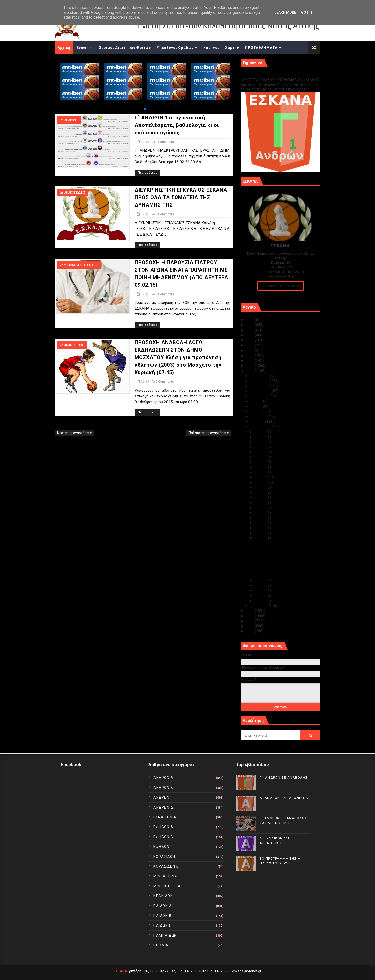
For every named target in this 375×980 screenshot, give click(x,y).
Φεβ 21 (260, 462)
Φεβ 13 (260, 503)
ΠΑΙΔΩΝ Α (163, 906)
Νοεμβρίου (259, 381)
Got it (307, 12)
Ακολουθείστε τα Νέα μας (281, 286)
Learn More (285, 12)
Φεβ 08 (260, 528)
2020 (250, 345)
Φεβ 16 (260, 487)
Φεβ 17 (260, 482)
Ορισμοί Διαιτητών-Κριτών (125, 48)
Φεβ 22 (260, 457)
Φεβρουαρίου (262, 426)
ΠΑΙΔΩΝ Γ (162, 925)
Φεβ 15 (260, 492)
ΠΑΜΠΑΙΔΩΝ (165, 935)
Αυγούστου (260, 396)
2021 (250, 340)
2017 (250, 360)
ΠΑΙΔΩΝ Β (163, 916)
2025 (250, 320)
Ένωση (83, 48)
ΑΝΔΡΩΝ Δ (163, 807)
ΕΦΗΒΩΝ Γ (163, 847)
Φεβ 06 (260, 538)
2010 (250, 631)
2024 (250, 325)
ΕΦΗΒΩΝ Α (163, 827)
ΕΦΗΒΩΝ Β (163, 837)
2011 (250, 626)
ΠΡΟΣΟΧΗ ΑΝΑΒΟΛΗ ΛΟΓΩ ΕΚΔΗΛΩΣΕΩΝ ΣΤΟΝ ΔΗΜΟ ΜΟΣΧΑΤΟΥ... (286, 573)
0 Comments (165, 142)
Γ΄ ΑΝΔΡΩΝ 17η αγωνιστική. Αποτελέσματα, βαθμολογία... (279, 545)
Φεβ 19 (260, 472)
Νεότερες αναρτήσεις (75, 433)
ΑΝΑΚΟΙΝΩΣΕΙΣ (75, 193)
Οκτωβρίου (260, 386)
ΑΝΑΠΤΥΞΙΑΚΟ (74, 345)
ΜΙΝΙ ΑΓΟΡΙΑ (165, 876)
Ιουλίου (257, 401)
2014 (250, 611)
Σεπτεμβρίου (261, 391)
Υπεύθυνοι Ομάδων (175, 48)
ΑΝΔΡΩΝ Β (163, 788)
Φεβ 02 (260, 595)
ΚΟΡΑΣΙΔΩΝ (164, 857)
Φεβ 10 (260, 518)
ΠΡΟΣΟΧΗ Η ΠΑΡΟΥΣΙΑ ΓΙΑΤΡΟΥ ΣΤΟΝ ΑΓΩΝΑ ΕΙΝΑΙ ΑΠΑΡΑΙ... (284, 564)
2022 (250, 335)
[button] (145, 109)
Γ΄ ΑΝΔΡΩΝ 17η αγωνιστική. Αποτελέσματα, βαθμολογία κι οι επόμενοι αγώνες (177, 125)
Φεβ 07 (260, 533)
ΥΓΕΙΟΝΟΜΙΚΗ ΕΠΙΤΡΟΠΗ (81, 265)
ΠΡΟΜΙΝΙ (162, 945)
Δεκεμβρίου (260, 376)
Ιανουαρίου (260, 606)
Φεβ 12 (260, 508)
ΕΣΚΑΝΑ (121, 971)
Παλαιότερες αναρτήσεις (209, 433)
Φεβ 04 (260, 585)
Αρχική (64, 48)
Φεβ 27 (260, 437)
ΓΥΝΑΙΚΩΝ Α (165, 817)
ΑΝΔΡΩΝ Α (163, 778)
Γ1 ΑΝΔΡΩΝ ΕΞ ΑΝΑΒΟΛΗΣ (266, 74)
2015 (250, 371)
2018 (250, 355)
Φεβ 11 (260, 513)
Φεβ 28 (260, 432)
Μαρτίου (258, 421)
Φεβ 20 (260, 467)
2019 (250, 350)
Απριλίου (258, 416)
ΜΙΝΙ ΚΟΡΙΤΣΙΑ (167, 886)
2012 (250, 621)
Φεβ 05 (260, 580)
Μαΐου (256, 411)
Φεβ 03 (260, 590)
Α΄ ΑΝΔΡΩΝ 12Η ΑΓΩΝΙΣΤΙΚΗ (285, 798)
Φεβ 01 (260, 601)
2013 (250, 616)
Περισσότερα (147, 173)
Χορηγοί (211, 48)
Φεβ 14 (260, 497)
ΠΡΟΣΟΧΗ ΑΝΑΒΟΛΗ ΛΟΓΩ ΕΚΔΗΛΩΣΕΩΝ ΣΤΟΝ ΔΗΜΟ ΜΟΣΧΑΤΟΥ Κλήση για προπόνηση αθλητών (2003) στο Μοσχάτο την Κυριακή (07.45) (178, 357)
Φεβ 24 (260, 452)
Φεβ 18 (260, 477)
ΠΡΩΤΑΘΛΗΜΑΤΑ (261, 48)
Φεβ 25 (260, 447)
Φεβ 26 (260, 442)
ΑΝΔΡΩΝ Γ (71, 120)
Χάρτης (232, 48)
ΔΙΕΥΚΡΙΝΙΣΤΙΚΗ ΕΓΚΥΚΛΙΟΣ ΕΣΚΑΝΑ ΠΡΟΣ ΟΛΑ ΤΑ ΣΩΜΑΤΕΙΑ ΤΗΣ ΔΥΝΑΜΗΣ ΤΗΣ (181, 197)
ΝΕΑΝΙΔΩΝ (163, 896)
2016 (250, 366)
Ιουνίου (257, 406)
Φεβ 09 (260, 523)
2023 (250, 330)
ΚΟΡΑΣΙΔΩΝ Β (166, 866)
